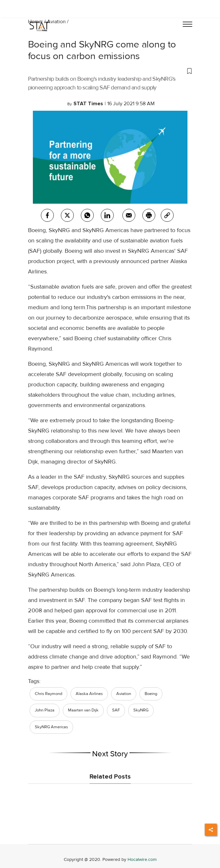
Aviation (56, 22)
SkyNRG (141, 710)
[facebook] (47, 215)
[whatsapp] (87, 215)
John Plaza (45, 710)
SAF (116, 710)
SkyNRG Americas (51, 727)
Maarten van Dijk (83, 710)
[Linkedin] (107, 215)
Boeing (151, 694)
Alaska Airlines (89, 694)
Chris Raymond (48, 694)
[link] (167, 215)
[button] (110, 71)
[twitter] (67, 215)
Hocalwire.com (142, 859)
